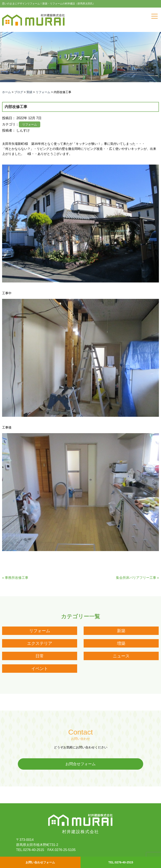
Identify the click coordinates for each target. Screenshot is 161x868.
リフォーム (40, 631)
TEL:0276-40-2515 (121, 862)
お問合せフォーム (80, 764)
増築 (121, 643)
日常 (40, 656)
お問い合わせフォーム (40, 862)
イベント (40, 669)
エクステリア (40, 643)
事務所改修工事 (17, 578)
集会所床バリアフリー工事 (136, 578)
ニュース (121, 656)
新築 (121, 631)
